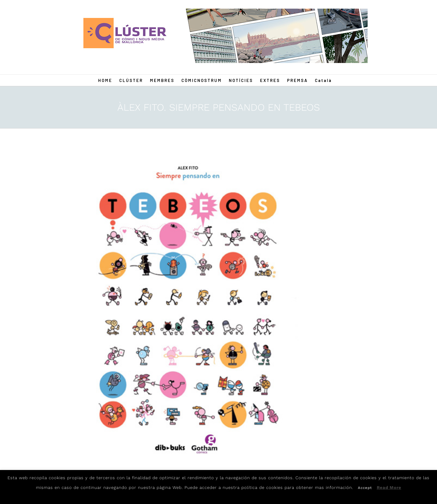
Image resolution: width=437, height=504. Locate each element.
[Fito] (190, 310)
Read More (389, 488)
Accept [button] (365, 488)
